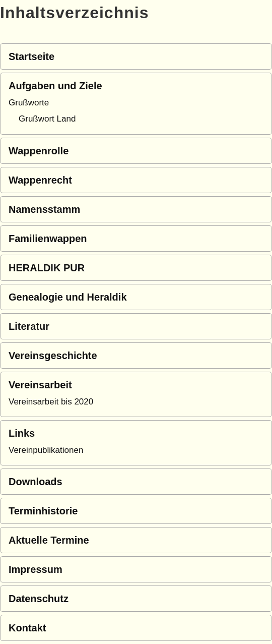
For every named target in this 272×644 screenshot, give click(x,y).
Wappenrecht (40, 180)
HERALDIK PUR (47, 268)
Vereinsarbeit (40, 385)
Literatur (29, 326)
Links (22, 433)
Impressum (36, 569)
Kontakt (27, 628)
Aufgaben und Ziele (55, 86)
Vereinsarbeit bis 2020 (51, 402)
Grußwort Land (47, 119)
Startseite (31, 56)
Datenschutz (39, 599)
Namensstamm (44, 209)
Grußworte (29, 103)
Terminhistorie (43, 511)
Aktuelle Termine (49, 540)
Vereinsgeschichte (53, 356)
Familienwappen (48, 239)
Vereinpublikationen (46, 450)
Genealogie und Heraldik (68, 297)
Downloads (36, 482)
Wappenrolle (39, 151)
